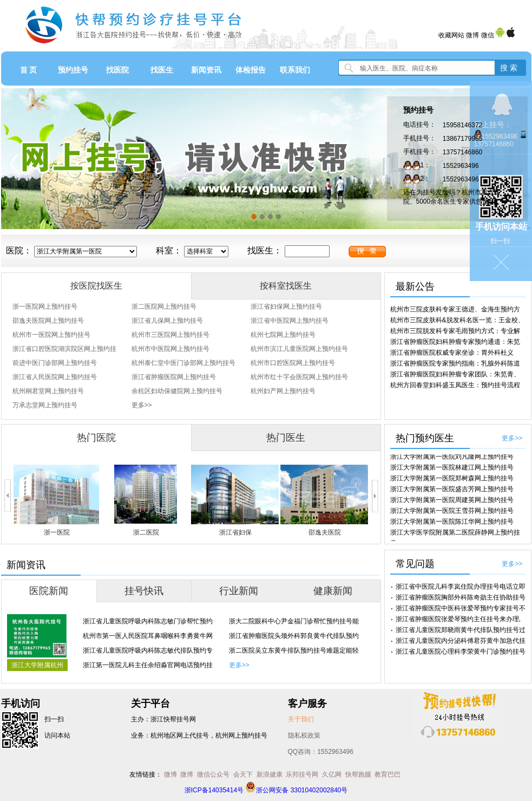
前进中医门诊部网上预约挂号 (55, 363)
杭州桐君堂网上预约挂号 (48, 391)
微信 (488, 35)
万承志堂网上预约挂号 (45, 405)
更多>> (142, 405)
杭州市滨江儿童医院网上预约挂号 (299, 349)
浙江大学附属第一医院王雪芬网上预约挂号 (452, 513)
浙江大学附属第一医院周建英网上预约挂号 (452, 502)
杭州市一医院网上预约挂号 (51, 335)
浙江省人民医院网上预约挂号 (55, 377)
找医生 (162, 70)
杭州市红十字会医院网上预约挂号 (299, 377)
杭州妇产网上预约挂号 (283, 391)
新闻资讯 (206, 70)
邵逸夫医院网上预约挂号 (48, 321)
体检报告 (251, 70)
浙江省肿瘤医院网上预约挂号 (174, 377)
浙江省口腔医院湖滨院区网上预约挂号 (64, 350)
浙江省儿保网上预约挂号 (167, 321)
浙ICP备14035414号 (214, 790)
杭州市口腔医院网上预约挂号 (293, 363)
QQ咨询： (321, 752)
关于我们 (301, 719)
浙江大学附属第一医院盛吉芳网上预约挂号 (452, 491)
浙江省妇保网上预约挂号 (286, 307)
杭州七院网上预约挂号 (283, 335)
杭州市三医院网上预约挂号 (170, 335)
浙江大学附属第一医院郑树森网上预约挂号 (452, 480)
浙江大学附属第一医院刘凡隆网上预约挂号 (452, 459)
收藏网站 (451, 35)
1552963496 (461, 166)
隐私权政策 (304, 735)
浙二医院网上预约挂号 (164, 307)
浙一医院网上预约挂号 (45, 307)
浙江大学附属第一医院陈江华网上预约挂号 (452, 524)
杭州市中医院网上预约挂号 (170, 349)
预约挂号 (73, 70)
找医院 (117, 70)
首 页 (29, 70)
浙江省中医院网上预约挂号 (290, 321)
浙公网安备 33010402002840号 (296, 790)
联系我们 (295, 70)
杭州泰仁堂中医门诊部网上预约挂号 (183, 363)
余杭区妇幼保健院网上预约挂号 (177, 391)
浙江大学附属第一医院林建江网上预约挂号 (452, 470)
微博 (472, 35)
